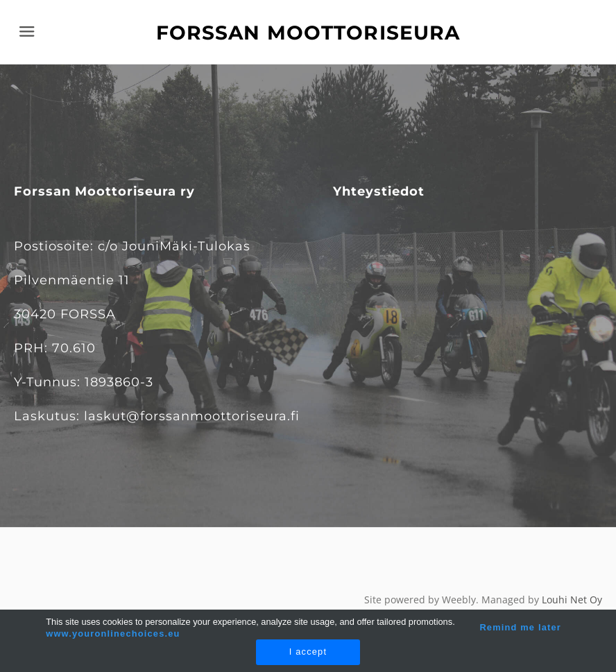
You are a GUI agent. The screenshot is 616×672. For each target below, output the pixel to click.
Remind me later (520, 627)
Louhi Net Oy (572, 600)
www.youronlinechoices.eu (113, 634)
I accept (308, 652)
